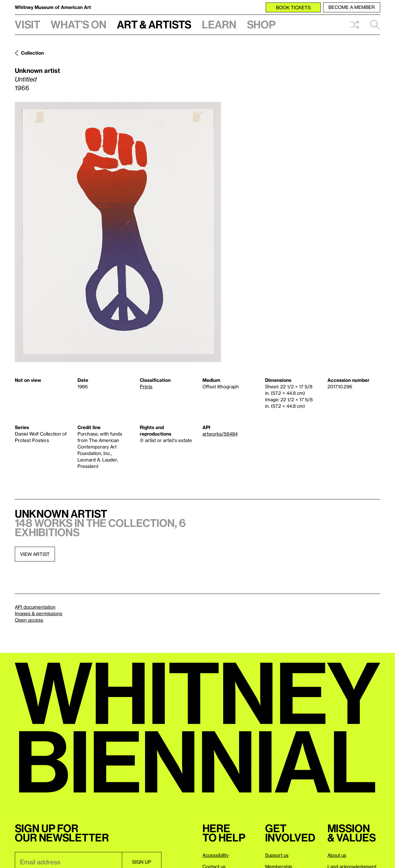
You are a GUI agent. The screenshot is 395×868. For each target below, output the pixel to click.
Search (375, 25)
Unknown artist (37, 70)
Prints (146, 386)
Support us (277, 855)
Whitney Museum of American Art (53, 7)
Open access (29, 620)
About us (337, 855)
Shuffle (355, 25)
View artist (35, 554)
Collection (32, 53)
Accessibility (216, 855)
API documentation (35, 607)
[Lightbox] (118, 232)
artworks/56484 (220, 434)
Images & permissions (39, 613)
